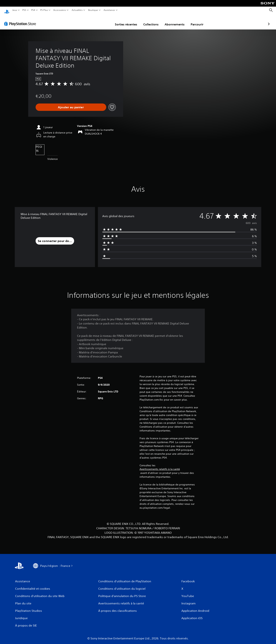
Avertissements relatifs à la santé (160, 466)
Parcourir (175, 21)
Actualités (77, 10)
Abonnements (153, 21)
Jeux (15, 10)
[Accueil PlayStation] (7, 10)
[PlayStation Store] (21, 20)
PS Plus (44, 10)
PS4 (33, 10)
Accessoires (59, 10)
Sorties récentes (104, 21)
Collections (129, 21)
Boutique (93, 10)
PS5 (24, 10)
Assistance (109, 10)
